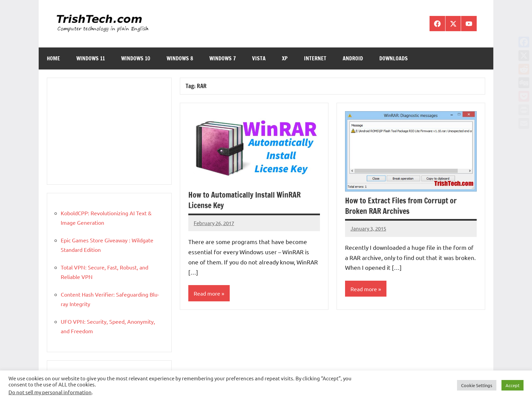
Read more (207, 293)
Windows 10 (136, 58)
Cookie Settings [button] (477, 385)
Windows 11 (91, 58)
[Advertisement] (109, 131)
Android (353, 58)
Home (53, 58)
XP (285, 58)
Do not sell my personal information (50, 392)
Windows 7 (223, 58)
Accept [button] (512, 385)
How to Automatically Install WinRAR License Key (244, 200)
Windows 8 (180, 58)
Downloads (394, 58)
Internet (315, 58)
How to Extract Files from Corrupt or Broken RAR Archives (401, 206)
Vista (259, 58)
